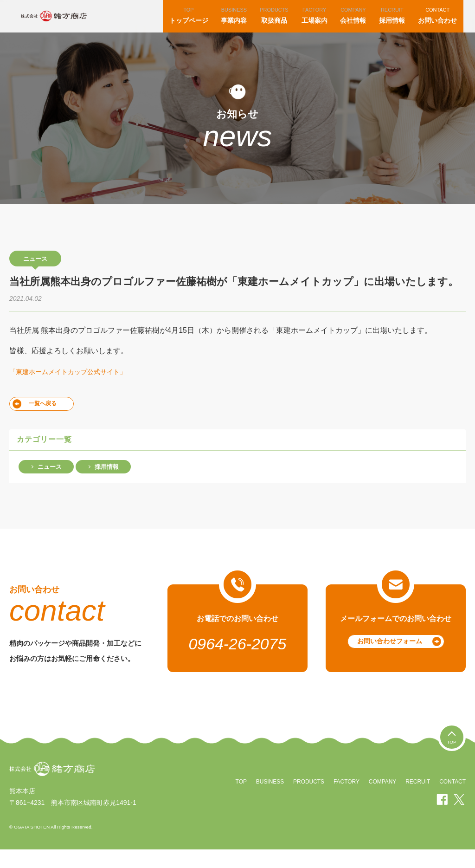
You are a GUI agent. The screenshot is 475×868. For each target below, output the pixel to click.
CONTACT (453, 800)
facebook (442, 818)
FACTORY (345, 800)
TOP (238, 800)
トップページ (191, 24)
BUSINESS (268, 800)
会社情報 (355, 24)
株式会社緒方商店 (68, 25)
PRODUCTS (307, 800)
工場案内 (317, 24)
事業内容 (236, 24)
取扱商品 (276, 24)
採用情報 (394, 24)
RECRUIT (417, 800)
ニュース (50, 485)
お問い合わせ (440, 24)
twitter (459, 818)
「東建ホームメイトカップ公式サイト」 (76, 390)
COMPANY (382, 800)
